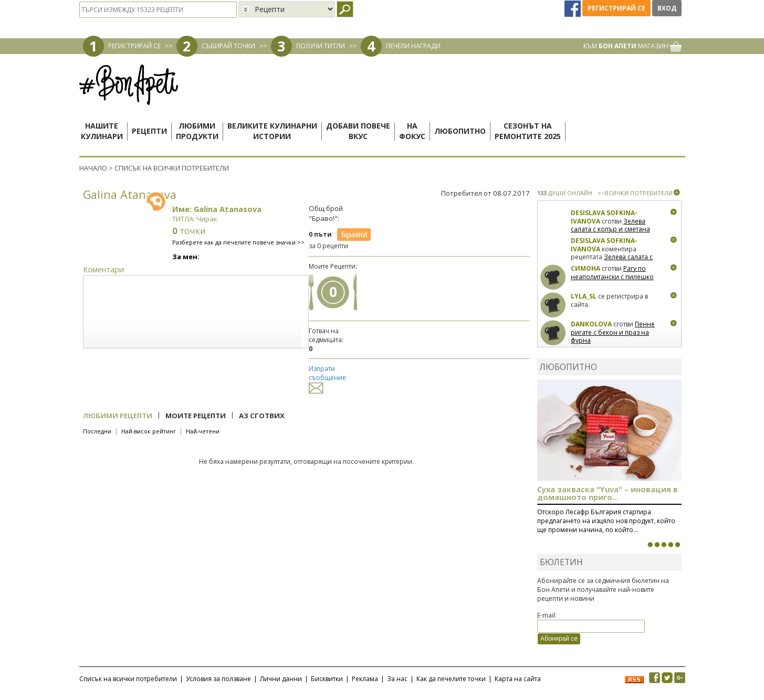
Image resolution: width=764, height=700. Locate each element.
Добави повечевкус (358, 131)
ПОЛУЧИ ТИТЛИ (321, 46)
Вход (667, 8)
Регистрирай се (616, 8)
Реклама (365, 679)
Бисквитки (327, 679)
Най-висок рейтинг (149, 431)
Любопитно (460, 131)
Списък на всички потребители (128, 679)
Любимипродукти (197, 131)
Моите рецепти (196, 416)
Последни (97, 431)
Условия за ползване (218, 679)
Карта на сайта (518, 679)
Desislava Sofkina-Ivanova (604, 217)
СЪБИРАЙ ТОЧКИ (228, 46)
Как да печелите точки (451, 679)
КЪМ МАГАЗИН (632, 46)
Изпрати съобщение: (328, 378)
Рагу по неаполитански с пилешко (612, 273)
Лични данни (281, 679)
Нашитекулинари (102, 131)
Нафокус (412, 131)
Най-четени (203, 431)
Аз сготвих (262, 416)
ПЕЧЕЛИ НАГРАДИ (413, 46)
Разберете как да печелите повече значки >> (238, 242)
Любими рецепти (118, 416)
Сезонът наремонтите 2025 (528, 131)
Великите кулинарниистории (272, 131)
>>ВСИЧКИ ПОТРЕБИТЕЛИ (635, 193)
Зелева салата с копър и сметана (610, 225)
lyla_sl (584, 296)
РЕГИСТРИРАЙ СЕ (134, 46)
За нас (397, 679)
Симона (585, 268)
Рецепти (149, 131)
